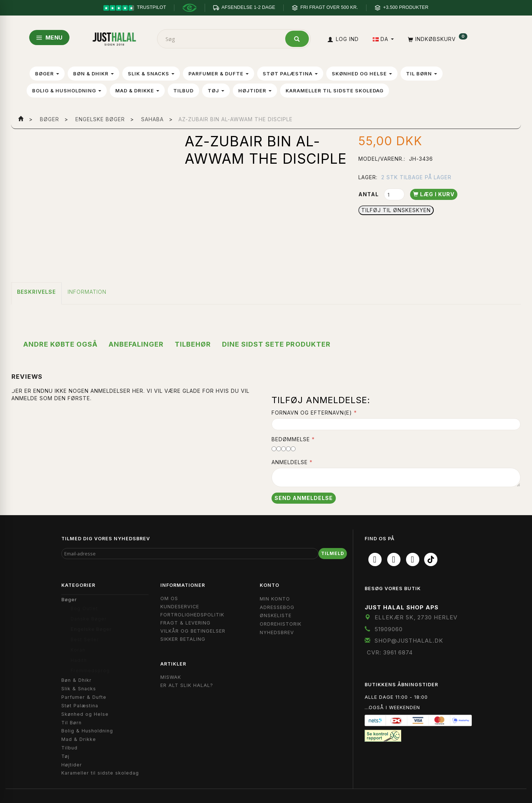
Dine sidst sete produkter (276, 344)
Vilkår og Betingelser (193, 631)
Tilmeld (333, 553)
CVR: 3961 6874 (390, 652)
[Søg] (297, 39)
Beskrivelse (36, 292)
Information (87, 292)
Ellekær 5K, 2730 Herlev (416, 617)
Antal (369, 194)
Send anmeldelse (304, 498)
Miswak (171, 677)
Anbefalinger (136, 344)
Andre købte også (60, 344)
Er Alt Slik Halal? (187, 685)
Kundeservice (180, 607)
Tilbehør (193, 344)
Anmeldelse (290, 462)
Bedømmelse (291, 439)
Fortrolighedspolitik (192, 615)
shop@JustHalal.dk (409, 641)
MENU (49, 38)
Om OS (169, 598)
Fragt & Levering (185, 623)
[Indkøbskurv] (437, 39)
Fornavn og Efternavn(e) (312, 413)
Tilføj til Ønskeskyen (396, 210)
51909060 (389, 629)
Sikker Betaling (183, 639)
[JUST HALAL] (114, 38)
